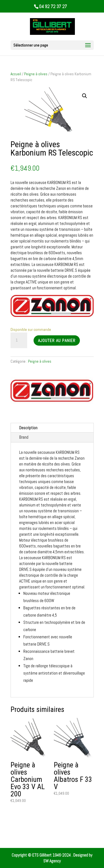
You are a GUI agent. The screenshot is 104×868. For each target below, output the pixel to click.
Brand (24, 437)
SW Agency (52, 861)
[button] (85, 96)
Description (28, 428)
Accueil (16, 74)
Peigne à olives (36, 74)
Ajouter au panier (57, 340)
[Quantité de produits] (19, 340)
